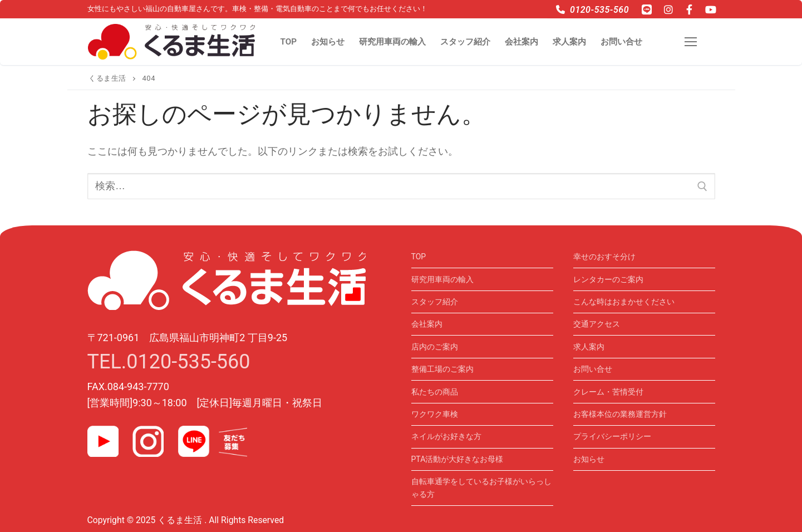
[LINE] (647, 9)
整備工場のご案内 (442, 369)
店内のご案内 (435, 347)
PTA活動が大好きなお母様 (457, 459)
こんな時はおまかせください (624, 302)
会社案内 (427, 324)
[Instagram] (668, 9)
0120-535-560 (592, 10)
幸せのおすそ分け (604, 257)
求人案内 (589, 347)
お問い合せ (593, 369)
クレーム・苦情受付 (608, 392)
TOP (419, 257)
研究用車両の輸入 (442, 279)
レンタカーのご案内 (608, 279)
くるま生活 (107, 78)
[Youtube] (711, 9)
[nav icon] (693, 42)
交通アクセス (597, 324)
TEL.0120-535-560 (169, 362)
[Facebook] (690, 9)
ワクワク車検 (435, 414)
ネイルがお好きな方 (446, 436)
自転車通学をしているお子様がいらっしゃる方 (481, 488)
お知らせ (589, 459)
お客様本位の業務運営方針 (620, 414)
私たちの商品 (435, 392)
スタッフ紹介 (435, 302)
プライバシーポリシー (612, 436)
